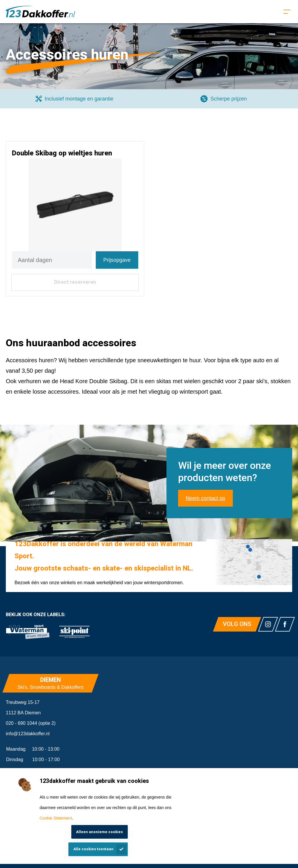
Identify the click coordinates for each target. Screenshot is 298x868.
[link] (28, 632)
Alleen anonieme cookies (99, 832)
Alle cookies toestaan (93, 849)
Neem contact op (205, 498)
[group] (74, 99)
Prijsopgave (117, 260)
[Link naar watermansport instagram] (268, 624)
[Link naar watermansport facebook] (285, 624)
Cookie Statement (56, 818)
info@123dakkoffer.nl (28, 734)
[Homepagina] (40, 12)
